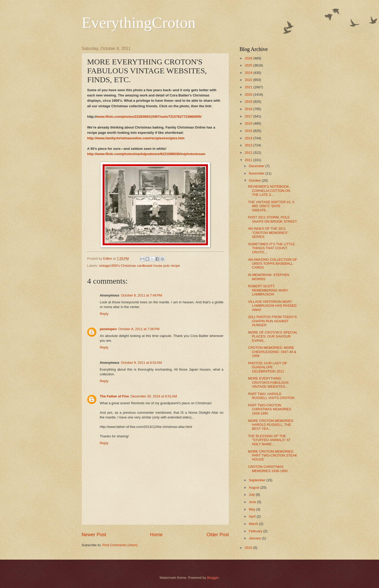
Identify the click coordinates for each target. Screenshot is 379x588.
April (253, 516)
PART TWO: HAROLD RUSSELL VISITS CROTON (271, 396)
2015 (249, 131)
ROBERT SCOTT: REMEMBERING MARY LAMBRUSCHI (268, 290)
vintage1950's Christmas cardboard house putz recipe (139, 266)
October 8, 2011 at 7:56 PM (139, 329)
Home (156, 535)
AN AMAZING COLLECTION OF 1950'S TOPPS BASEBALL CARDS (273, 264)
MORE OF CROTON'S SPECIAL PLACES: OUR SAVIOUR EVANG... (273, 336)
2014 (249, 138)
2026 (249, 58)
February (256, 531)
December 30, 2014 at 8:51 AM (154, 396)
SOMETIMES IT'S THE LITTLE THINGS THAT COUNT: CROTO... (271, 248)
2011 (249, 160)
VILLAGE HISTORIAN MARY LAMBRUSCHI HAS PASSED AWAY (272, 306)
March (254, 524)
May (252, 509)
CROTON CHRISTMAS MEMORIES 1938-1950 (268, 469)
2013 (249, 145)
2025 (249, 65)
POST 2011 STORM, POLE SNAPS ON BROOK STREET (272, 219)
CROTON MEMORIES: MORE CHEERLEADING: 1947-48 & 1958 (272, 352)
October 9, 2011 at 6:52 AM (141, 363)
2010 (249, 548)
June (253, 502)
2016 (249, 123)
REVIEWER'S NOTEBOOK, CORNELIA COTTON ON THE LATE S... (269, 191)
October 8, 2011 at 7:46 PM (141, 295)
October (255, 180)
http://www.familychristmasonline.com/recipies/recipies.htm (136, 138)
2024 (249, 73)
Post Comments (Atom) (120, 545)
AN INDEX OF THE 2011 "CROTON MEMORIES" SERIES (268, 233)
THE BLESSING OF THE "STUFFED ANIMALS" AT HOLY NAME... (269, 440)
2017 (249, 116)
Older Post (218, 535)
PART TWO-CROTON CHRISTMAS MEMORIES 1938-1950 (270, 409)
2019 (249, 102)
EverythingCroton (139, 23)
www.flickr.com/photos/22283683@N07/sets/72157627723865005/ (149, 117)
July (252, 495)
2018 (249, 109)
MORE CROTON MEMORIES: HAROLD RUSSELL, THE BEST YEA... (271, 425)
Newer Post (94, 535)
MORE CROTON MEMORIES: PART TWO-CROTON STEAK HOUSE (273, 456)
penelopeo (108, 329)
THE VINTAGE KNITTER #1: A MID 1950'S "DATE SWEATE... (271, 206)
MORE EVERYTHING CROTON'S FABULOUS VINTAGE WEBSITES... (268, 382)
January (255, 538)
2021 (249, 87)
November (257, 173)
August (255, 487)
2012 (249, 153)
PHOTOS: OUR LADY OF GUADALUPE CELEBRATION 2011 (267, 367)
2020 (249, 94)
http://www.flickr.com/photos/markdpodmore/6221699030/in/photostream (146, 154)
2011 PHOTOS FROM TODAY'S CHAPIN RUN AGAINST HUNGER (272, 321)
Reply (104, 314)
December (257, 166)
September (258, 480)
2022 (249, 80)
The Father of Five (114, 396)
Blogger (213, 578)
